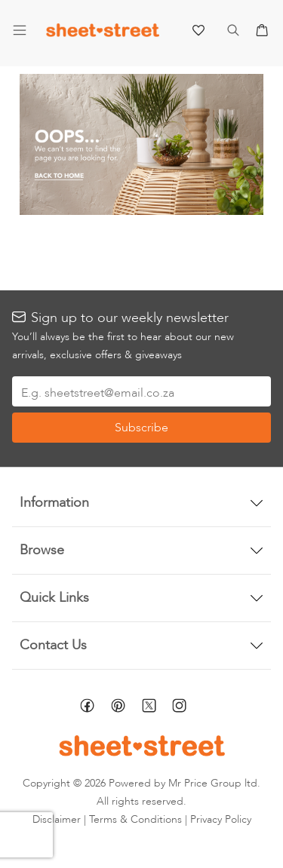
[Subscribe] (141, 428)
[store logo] (103, 34)
